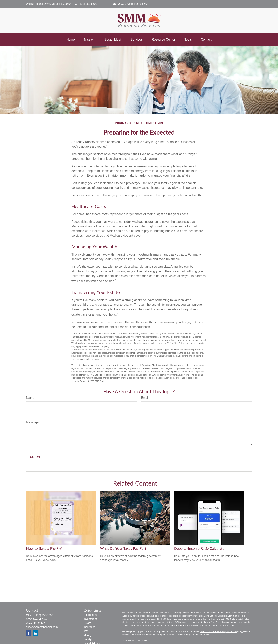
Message (32, 422)
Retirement (90, 615)
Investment (90, 619)
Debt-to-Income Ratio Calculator (200, 548)
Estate (87, 623)
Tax (86, 631)
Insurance (89, 627)
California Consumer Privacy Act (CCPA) (219, 631)
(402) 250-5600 (86, 4)
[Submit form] (36, 457)
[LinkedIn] (35, 633)
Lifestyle (89, 639)
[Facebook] (29, 633)
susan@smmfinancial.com (131, 4)
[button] (71, 40)
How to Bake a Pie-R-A (44, 548)
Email (145, 398)
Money (88, 635)
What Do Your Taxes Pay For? (123, 548)
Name (30, 398)
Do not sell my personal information (193, 635)
